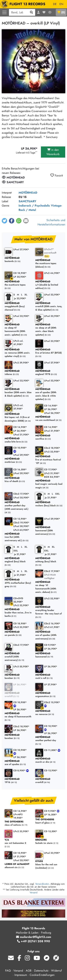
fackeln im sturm (49, 842)
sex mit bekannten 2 (18, 842)
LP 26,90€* (51, 409)
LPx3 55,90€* (21, 666)
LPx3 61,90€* (52, 627)
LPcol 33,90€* (52, 341)
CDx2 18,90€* (52, 448)
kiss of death (18, 480)
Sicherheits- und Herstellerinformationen (51, 222)
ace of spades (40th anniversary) (49, 635)
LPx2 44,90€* (52, 273)
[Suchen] (32, 12)
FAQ (8, 971)
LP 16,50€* (50, 815)
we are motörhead (49, 419)
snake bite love (18, 440)
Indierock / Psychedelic (34, 206)
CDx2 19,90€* (21, 523)
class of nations (18, 823)
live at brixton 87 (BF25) (49, 351)
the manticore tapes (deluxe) (49, 264)
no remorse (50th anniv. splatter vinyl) (18, 353)
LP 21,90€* (20, 856)
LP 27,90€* (50, 684)
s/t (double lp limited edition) (49, 285)
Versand (33, 892)
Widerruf (56, 971)
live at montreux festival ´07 (49, 460)
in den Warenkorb (53, 152)
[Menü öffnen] (4, 12)
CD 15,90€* (20, 853)
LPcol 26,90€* (52, 413)
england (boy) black (18, 560)
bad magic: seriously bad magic (49, 484)
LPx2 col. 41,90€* (18, 343)
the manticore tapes (18, 283)
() (61, 12)
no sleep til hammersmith (18, 715)
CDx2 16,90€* (52, 623)
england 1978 (49, 373)
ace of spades (18, 763)
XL (26, 295)
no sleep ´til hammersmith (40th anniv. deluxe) (49, 587)
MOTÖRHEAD (28, 193)
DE (55, 4)
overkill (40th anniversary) (18, 657)
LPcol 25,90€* (21, 860)
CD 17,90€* (51, 469)
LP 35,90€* (20, 277)
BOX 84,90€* (52, 477)
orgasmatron (49, 695)
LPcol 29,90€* (21, 455)
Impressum (21, 975)
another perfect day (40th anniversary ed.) (18, 506)
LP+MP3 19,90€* (18, 816)
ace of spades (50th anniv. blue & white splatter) (49, 394)
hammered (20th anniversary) (49, 531)
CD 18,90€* (20, 273)
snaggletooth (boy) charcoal (18, 307)
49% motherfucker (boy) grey (18, 583)
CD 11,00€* (51, 750)
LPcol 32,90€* (52, 295)
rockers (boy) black (49, 504)
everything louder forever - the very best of (49, 610)
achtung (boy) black (49, 560)
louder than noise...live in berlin (18, 613)
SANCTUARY (27, 201)
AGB (29, 971)
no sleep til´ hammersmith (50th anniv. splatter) (18, 330)
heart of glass (49, 821)
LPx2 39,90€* (21, 363)
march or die (49, 760)
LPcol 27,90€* (21, 249)
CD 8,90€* (20, 770)
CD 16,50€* (20, 469)
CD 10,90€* (20, 448)
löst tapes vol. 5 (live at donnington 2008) (18, 417)
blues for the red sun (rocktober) (49, 865)
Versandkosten (42, 884)
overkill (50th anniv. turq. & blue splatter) (49, 307)
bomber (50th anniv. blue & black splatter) (18, 393)
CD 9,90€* (50, 645)
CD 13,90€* (20, 519)
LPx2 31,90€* (52, 473)
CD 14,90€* (51, 406)
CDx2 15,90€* (52, 702)
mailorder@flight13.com (34, 937)
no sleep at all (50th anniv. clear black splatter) (49, 330)
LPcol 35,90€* (21, 498)
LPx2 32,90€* (21, 605)
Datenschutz (41, 971)
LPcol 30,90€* (21, 526)
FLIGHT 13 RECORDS (24, 4)
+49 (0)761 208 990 (34, 941)
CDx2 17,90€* (21, 494)
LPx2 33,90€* (52, 452)
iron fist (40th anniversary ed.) (18, 537)
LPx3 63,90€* (21, 530)
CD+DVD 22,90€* (18, 600)
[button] (4, 221)
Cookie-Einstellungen (42, 975)
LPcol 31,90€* (21, 435)
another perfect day (49, 739)
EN (61, 4)
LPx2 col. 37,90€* (18, 407)
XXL (57, 494)
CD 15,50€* (51, 831)
